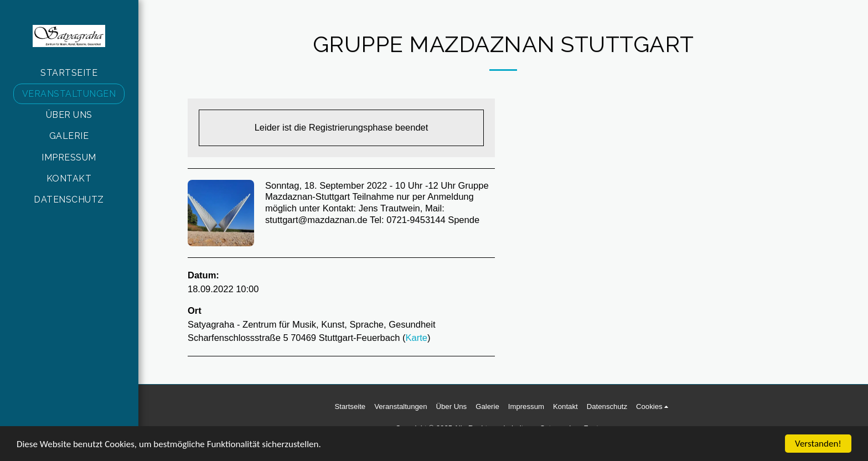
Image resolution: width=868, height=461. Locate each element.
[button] (654, 407)
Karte (416, 338)
